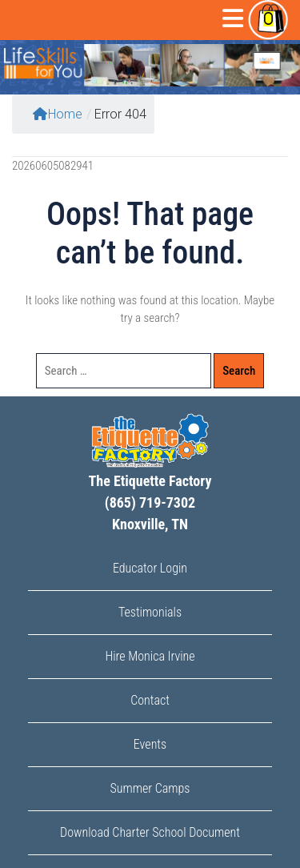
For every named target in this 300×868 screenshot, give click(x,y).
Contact (150, 700)
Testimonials (150, 612)
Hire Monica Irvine (150, 656)
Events (150, 744)
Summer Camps (150, 788)
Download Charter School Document (150, 832)
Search (239, 371)
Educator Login (150, 568)
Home (58, 114)
